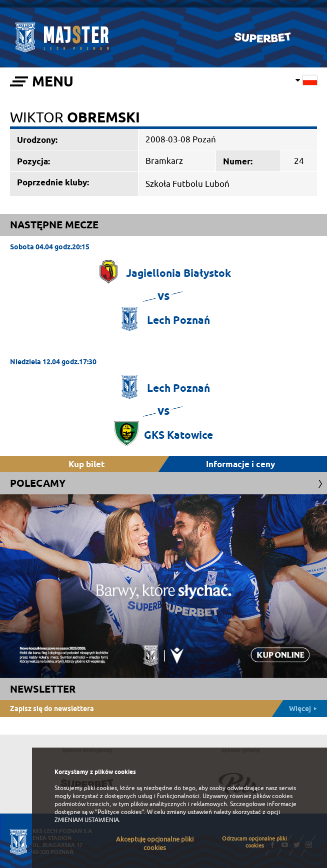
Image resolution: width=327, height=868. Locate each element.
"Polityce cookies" (119, 812)
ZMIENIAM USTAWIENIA (87, 820)
